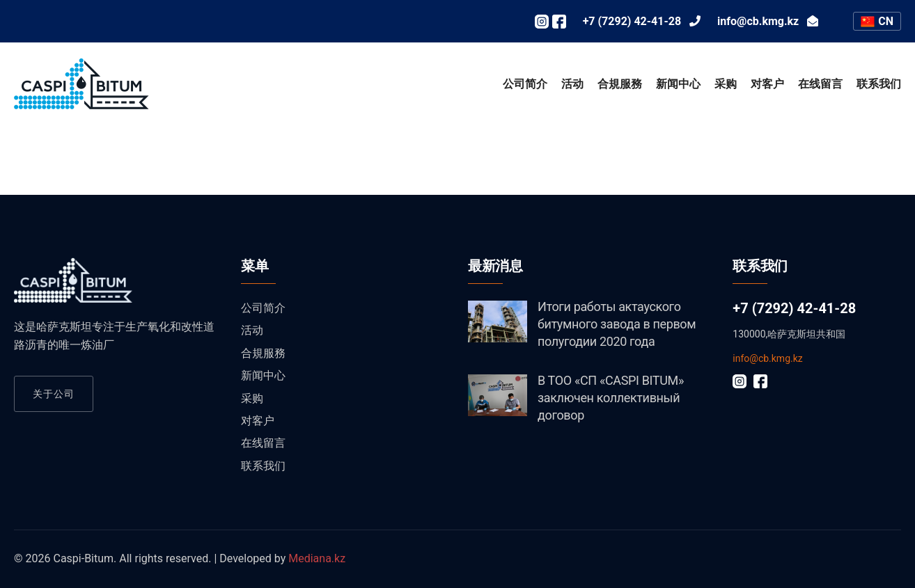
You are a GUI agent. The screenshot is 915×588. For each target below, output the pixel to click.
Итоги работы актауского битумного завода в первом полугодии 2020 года (617, 324)
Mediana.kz (317, 558)
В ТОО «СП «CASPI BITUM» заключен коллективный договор (611, 398)
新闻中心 (678, 84)
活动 (572, 84)
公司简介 (525, 84)
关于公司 (54, 394)
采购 (726, 84)
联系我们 (879, 84)
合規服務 (620, 84)
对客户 (767, 84)
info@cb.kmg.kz (767, 358)
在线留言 (820, 84)
